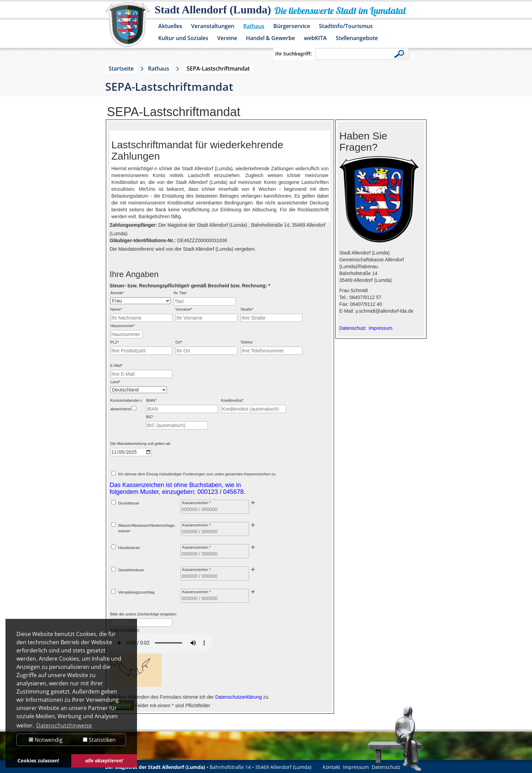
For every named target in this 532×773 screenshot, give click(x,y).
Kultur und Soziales (183, 38)
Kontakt (331, 767)
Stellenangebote (357, 38)
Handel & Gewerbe (270, 38)
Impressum (356, 767)
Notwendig (46, 740)
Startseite (121, 68)
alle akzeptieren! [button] (104, 760)
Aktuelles (170, 26)
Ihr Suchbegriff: (293, 54)
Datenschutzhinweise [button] (64, 725)
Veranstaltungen (213, 26)
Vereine (227, 38)
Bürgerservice (292, 26)
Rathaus (254, 26)
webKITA (315, 38)
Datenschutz (386, 767)
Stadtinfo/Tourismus (346, 26)
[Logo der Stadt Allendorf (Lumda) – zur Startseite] (128, 28)
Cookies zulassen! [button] (38, 760)
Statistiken (99, 740)
